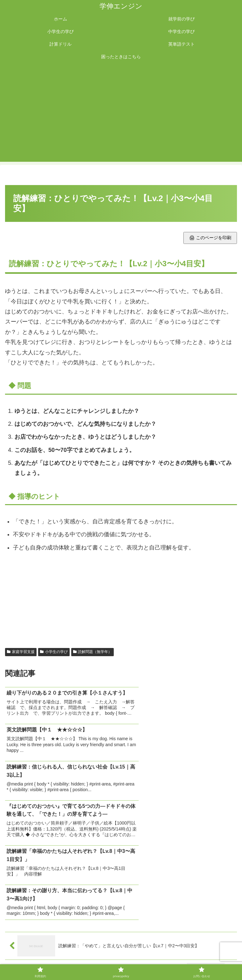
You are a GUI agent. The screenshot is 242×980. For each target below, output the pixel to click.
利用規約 (44, 960)
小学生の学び (54, 652)
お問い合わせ (198, 960)
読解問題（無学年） (93, 652)
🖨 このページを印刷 (210, 238)
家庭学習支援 (21, 652)
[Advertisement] (121, 115)
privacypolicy (121, 960)
